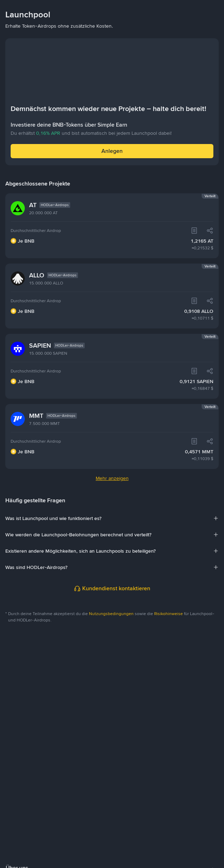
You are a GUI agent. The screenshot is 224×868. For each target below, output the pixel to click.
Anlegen (112, 151)
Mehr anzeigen (112, 478)
